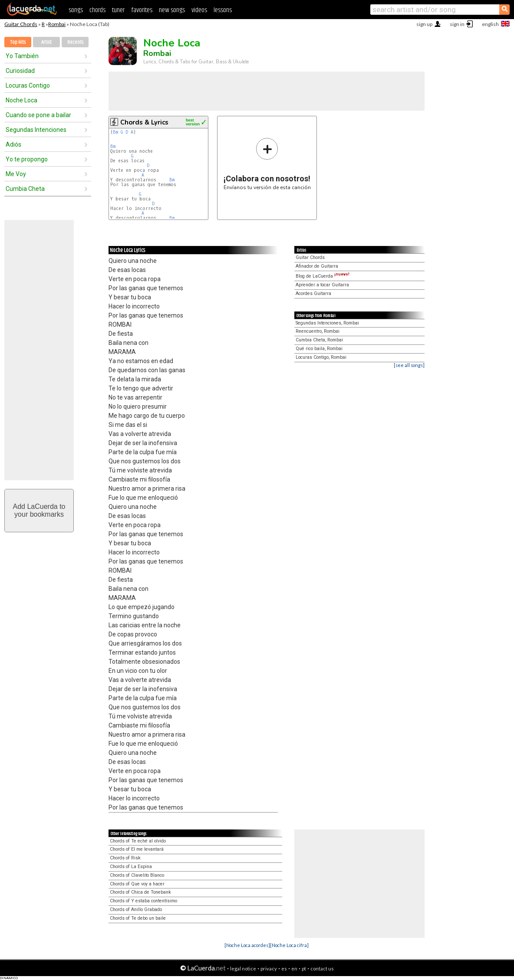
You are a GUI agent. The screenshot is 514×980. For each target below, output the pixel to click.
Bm (115, 132)
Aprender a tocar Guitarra (322, 285)
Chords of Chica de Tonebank (140, 892)
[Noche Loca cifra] (289, 945)
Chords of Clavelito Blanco (137, 875)
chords (97, 10)
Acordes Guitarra (313, 293)
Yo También (22, 56)
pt (304, 969)
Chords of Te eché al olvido (138, 841)
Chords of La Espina (131, 867)
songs (76, 10)
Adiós (13, 144)
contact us (322, 969)
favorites (142, 10)
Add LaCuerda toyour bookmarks (39, 510)
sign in (457, 24)
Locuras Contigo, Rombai (321, 357)
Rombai (57, 24)
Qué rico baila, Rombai (319, 349)
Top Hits (18, 42)
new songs (172, 10)
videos (199, 10)
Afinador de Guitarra (317, 266)
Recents (75, 42)
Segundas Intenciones (36, 130)
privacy (269, 969)
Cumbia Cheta (25, 189)
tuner (118, 10)
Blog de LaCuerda (323, 276)
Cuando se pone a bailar (38, 115)
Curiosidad (20, 71)
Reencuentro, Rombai (318, 331)
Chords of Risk (125, 858)
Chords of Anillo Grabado (136, 910)
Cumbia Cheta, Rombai (319, 340)
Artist (46, 42)
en (294, 969)
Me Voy (16, 174)
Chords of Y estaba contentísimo (143, 901)
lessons (223, 10)
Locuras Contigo (28, 85)
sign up (424, 24)
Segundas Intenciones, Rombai (327, 323)
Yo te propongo (27, 159)
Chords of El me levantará (137, 849)
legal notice (243, 969)
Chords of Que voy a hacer (137, 884)
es (284, 969)
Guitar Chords (21, 24)
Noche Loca (21, 100)
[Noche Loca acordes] (247, 945)
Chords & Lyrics (144, 122)
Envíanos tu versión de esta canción (267, 164)
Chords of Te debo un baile (138, 918)
